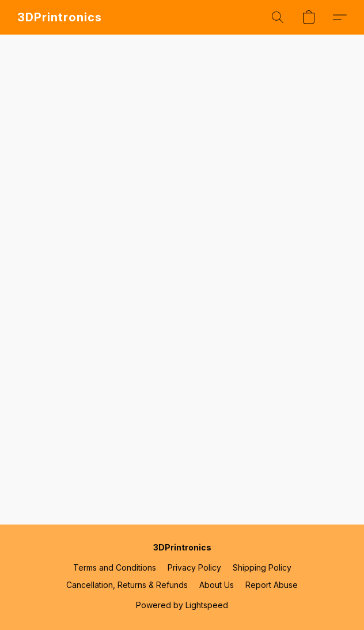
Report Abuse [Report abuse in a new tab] (272, 585)
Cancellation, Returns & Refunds (127, 585)
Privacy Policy (194, 567)
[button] (59, 17)
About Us (217, 585)
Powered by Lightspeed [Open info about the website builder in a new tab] (182, 605)
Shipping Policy (262, 567)
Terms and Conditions (115, 567)
